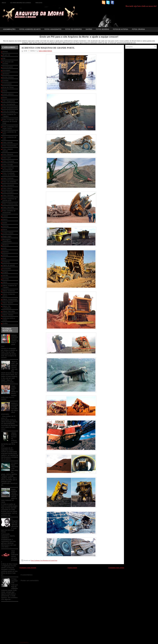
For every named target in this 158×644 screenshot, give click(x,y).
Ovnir (4, 258)
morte (4, 248)
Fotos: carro (7, 158)
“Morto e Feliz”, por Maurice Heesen (15, 364)
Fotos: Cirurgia (138, 29)
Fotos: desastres (8, 185)
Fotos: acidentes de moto (30, 29)
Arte (4, 58)
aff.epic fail (6, 55)
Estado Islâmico (8, 94)
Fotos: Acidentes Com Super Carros (10, 128)
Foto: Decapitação (9, 104)
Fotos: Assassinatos (53, 29)
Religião (5, 272)
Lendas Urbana (8, 233)
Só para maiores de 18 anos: (21, 3)
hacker (5, 223)
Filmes (5, 97)
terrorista (6, 279)
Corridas (5, 81)
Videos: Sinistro (8, 315)
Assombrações (9, 29)
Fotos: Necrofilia (8, 207)
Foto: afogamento (9, 101)
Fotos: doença (7, 188)
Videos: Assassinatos (10, 299)
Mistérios (6, 245)
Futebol (5, 216)
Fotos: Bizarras (103, 29)
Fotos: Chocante (8, 161)
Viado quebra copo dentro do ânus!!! (15, 390)
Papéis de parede (9, 265)
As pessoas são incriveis (8, 63)
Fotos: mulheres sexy (10, 204)
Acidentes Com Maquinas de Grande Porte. (48, 48)
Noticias (5, 255)
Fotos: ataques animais (8, 150)
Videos (5, 282)
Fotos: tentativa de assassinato (9, 212)
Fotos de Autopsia (121, 29)
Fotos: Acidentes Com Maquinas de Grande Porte (10, 121)
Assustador (6, 70)
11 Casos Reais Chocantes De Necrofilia (15, 467)
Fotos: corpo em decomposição (8, 169)
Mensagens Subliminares (7, 241)
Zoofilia (5, 323)
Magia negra (7, 236)
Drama (5, 91)
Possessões (7, 269)
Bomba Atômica (8, 77)
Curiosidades (7, 84)
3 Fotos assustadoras (14, 581)
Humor (5, 229)
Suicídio (89, 29)
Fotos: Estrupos (8, 192)
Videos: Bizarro (8, 303)
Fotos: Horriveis (8, 195)
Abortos (5, 52)
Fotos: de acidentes (74, 29)
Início (4, 3)
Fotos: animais (8, 142)
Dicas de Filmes (8, 87)
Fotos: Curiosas (8, 178)
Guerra (5, 219)
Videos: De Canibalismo (7, 307)
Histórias (6, 226)
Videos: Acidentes (9, 291)
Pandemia (6, 262)
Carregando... (24, 642)
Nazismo (6, 252)
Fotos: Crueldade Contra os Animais (9, 174)
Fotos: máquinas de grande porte (9, 200)
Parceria (39, 3)
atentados (6, 74)
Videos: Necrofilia (9, 311)
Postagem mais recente (28, 568)
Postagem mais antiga (116, 568)
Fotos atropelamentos (10, 108)
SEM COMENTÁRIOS (45, 51)
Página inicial (72, 568)
